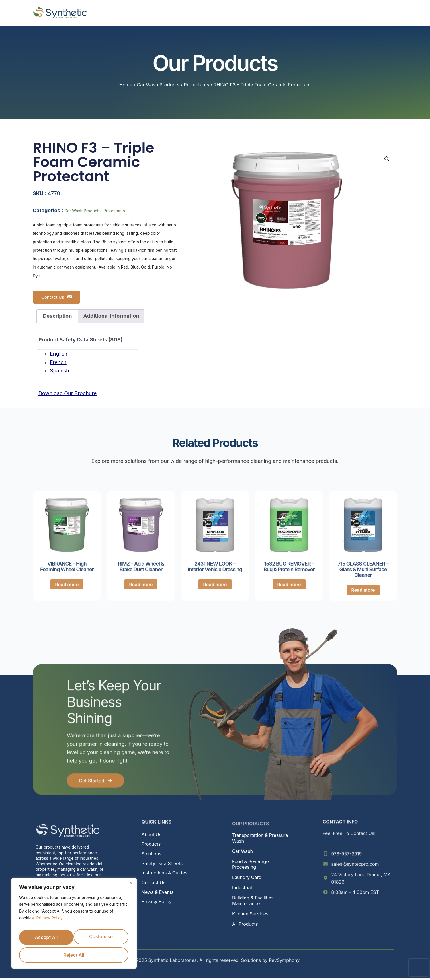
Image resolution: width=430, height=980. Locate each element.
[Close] (131, 884)
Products (175, 13)
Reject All (45, 954)
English (59, 354)
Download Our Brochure (67, 393)
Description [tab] (58, 316)
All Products (245, 926)
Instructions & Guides (164, 875)
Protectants (196, 85)
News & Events (293, 13)
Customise (73, 936)
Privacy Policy (49, 919)
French (58, 362)
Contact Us (57, 297)
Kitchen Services (250, 916)
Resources (251, 13)
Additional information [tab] (111, 316)
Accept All (102, 954)
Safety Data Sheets (162, 866)
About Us (141, 13)
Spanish (60, 371)
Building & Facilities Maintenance (253, 903)
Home (113, 13)
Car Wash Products (158, 85)
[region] (74, 924)
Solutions (212, 13)
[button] (387, 159)
